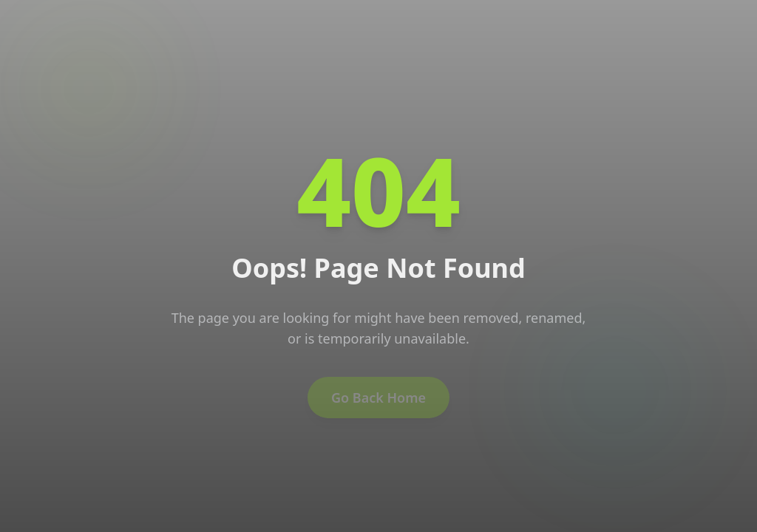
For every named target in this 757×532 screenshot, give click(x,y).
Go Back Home (378, 400)
